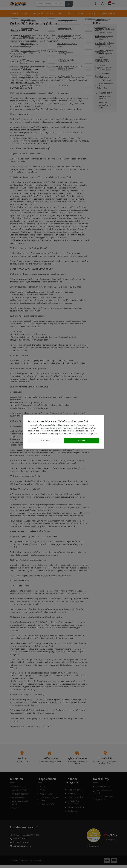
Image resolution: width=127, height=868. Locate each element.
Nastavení (46, 441)
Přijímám (81, 441)
